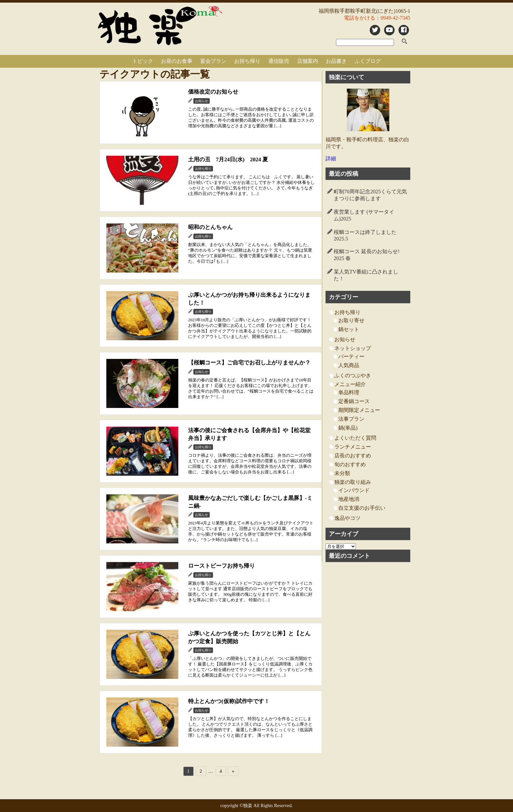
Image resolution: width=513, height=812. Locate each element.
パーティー (351, 356)
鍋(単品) (348, 428)
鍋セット (349, 329)
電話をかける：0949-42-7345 (377, 18)
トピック (143, 61)
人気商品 (349, 365)
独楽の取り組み (353, 482)
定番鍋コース (354, 401)
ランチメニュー (353, 447)
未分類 (342, 473)
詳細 (331, 159)
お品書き (336, 61)
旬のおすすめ (350, 464)
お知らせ (345, 339)
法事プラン (351, 419)
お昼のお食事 (177, 61)
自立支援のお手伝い (362, 508)
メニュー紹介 (350, 384)
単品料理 (349, 392)
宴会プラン (213, 61)
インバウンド (354, 490)
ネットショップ (353, 348)
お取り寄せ (351, 320)
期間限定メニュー (359, 410)
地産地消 (349, 499)
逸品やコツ (347, 518)
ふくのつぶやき (353, 375)
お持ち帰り (247, 61)
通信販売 (279, 61)
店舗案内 (308, 61)
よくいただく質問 (355, 438)
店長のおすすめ (353, 456)
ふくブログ (368, 61)
